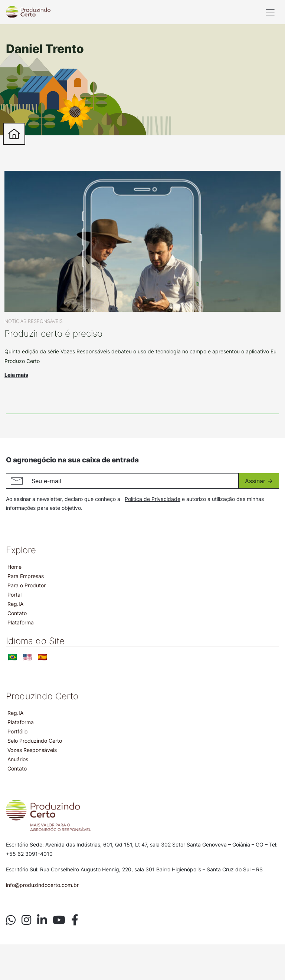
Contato (17, 613)
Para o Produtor (27, 585)
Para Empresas (26, 576)
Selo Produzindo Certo (35, 741)
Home (14, 567)
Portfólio (17, 731)
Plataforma (21, 622)
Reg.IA (15, 604)
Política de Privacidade (153, 499)
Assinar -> (259, 481)
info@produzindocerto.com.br (42, 885)
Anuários (18, 759)
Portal (14, 595)
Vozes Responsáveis (32, 750)
